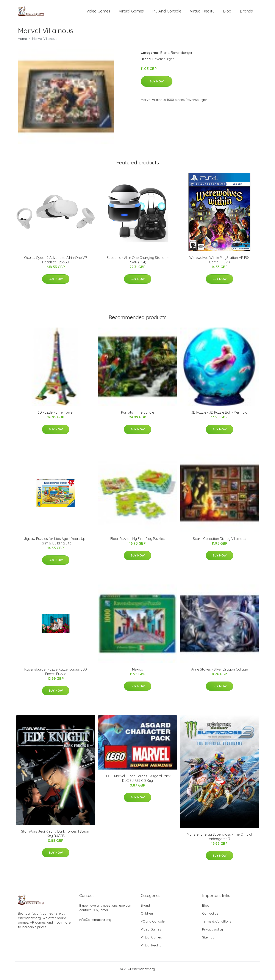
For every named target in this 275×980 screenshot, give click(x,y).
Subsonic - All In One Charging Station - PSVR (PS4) (138, 264)
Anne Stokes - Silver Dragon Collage (220, 673)
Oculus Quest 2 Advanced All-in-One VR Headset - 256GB (56, 264)
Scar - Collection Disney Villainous (220, 542)
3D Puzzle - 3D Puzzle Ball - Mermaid (219, 416)
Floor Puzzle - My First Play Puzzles (137, 542)
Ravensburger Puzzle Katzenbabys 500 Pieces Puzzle (56, 675)
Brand (165, 56)
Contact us (210, 917)
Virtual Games (131, 13)
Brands (246, 13)
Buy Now (157, 85)
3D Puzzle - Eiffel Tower (56, 416)
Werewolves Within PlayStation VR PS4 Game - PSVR (220, 264)
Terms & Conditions (217, 925)
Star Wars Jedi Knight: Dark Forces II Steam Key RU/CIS (56, 837)
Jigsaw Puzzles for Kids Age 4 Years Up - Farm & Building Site (56, 545)
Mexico (138, 673)
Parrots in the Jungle (138, 416)
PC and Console (167, 13)
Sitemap (208, 941)
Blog (227, 13)
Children (147, 917)
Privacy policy (212, 933)
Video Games (98, 13)
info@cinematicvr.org (95, 923)
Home (22, 42)
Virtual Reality (202, 13)
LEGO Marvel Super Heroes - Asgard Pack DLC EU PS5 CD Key (137, 782)
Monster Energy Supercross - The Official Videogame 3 (219, 840)
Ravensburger (182, 56)
